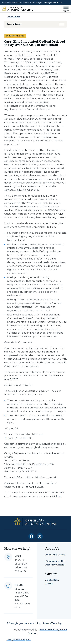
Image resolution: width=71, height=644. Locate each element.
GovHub (33, 633)
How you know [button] (51, 3)
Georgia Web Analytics (19, 640)
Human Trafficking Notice (53, 630)
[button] (62, 24)
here (59, 496)
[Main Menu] (65, 9)
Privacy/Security (52, 623)
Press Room (13, 17)
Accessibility (33, 623)
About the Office (55, 555)
